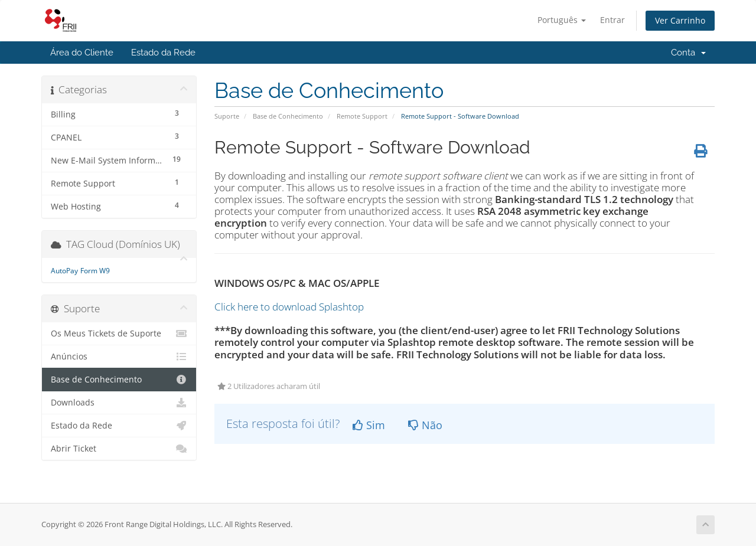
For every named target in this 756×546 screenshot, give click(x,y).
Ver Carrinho (680, 20)
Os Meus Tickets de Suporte (119, 334)
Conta (688, 53)
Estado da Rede (163, 53)
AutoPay (64, 271)
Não (425, 425)
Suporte (227, 116)
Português (562, 20)
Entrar (612, 20)
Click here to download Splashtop (289, 307)
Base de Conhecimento (288, 116)
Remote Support (362, 116)
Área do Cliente (82, 53)
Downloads (119, 403)
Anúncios (119, 357)
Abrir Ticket (119, 449)
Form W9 (95, 271)
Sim (369, 425)
